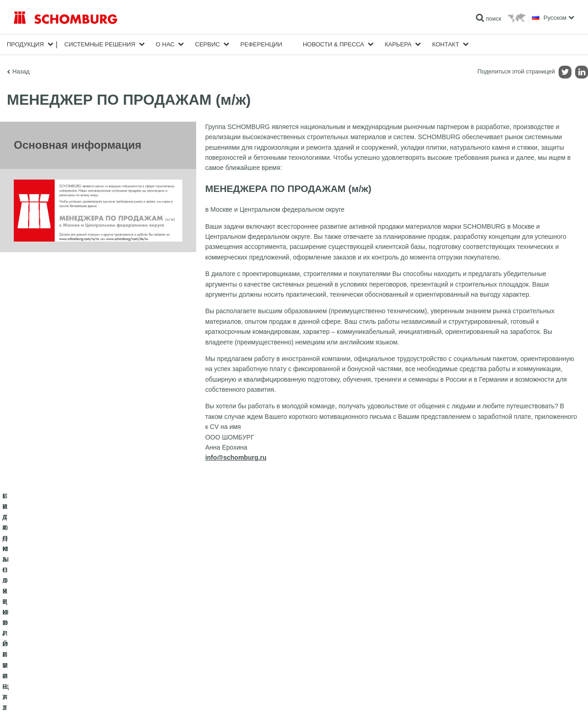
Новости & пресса (334, 44)
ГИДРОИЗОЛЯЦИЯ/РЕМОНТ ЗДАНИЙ (63, 622)
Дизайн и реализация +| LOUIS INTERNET (534, 698)
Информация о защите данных (233, 698)
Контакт (446, 44)
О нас (165, 44)
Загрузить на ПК (226, 636)
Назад (21, 71)
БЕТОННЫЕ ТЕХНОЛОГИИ (49, 664)
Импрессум (52, 698)
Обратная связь (226, 650)
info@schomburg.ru (236, 457)
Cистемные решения (100, 44)
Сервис (208, 44)
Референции (261, 44)
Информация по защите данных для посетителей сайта (131, 698)
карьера (398, 44)
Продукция (25, 44)
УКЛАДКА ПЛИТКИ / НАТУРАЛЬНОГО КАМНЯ (73, 636)
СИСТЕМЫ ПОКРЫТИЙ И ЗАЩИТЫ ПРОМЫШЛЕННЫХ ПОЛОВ (96, 650)
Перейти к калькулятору (236, 622)
